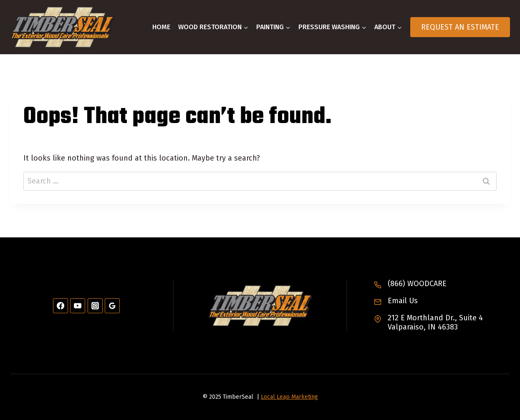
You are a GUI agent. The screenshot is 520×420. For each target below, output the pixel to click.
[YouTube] (78, 306)
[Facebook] (61, 306)
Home (161, 27)
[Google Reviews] (112, 306)
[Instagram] (95, 306)
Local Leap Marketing (289, 397)
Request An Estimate (460, 27)
